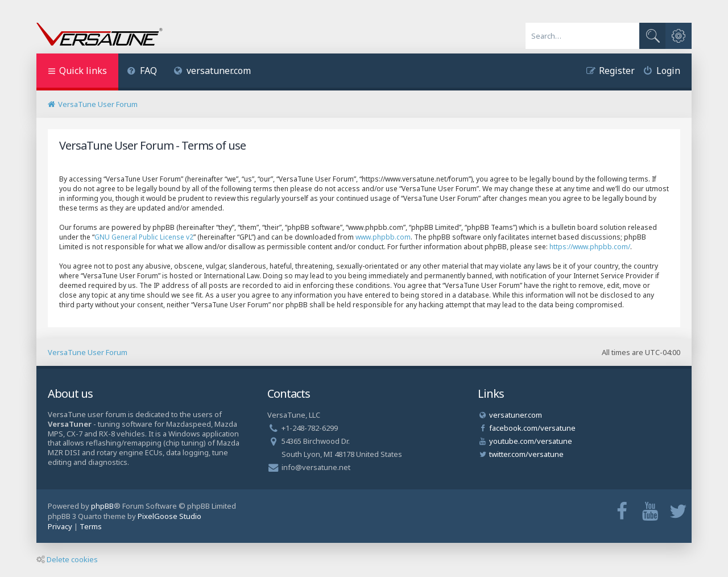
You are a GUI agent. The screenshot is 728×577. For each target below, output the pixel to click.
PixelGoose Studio (169, 516)
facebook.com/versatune (532, 428)
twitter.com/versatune (526, 454)
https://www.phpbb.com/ (590, 247)
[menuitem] (142, 72)
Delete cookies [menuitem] (67, 559)
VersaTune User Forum (88, 352)
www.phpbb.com (383, 237)
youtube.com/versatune (531, 441)
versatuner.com (213, 71)
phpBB (102, 506)
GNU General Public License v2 (144, 237)
